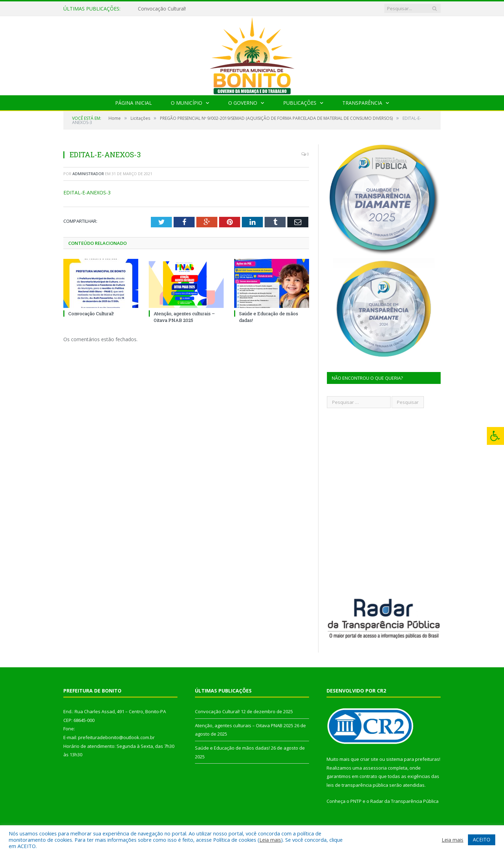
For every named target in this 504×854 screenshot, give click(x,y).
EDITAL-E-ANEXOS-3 (87, 192)
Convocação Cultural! (162, 9)
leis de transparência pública (357, 785)
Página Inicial (134, 103)
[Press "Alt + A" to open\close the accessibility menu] (495, 436)
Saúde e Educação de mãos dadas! (232, 748)
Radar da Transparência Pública (404, 801)
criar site (369, 759)
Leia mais (270, 840)
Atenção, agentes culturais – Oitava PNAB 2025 (184, 317)
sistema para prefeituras (413, 759)
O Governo (243, 103)
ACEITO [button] (482, 839)
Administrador (88, 174)
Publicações (300, 103)
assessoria (375, 768)
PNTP (356, 801)
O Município (187, 103)
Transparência (362, 103)
